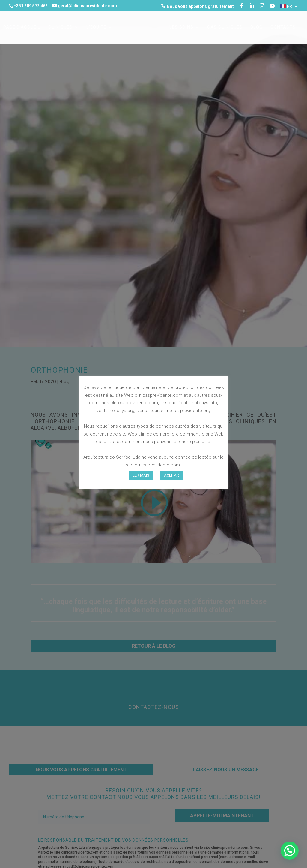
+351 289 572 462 (31, 6)
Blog (256, 27)
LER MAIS (141, 475)
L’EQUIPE (96, 27)
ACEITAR (171, 475)
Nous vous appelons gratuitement (197, 6)
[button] (290, 851)
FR (286, 6)
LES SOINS (181, 27)
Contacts (283, 27)
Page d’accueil (22, 27)
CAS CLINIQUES (225, 27)
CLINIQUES (60, 27)
